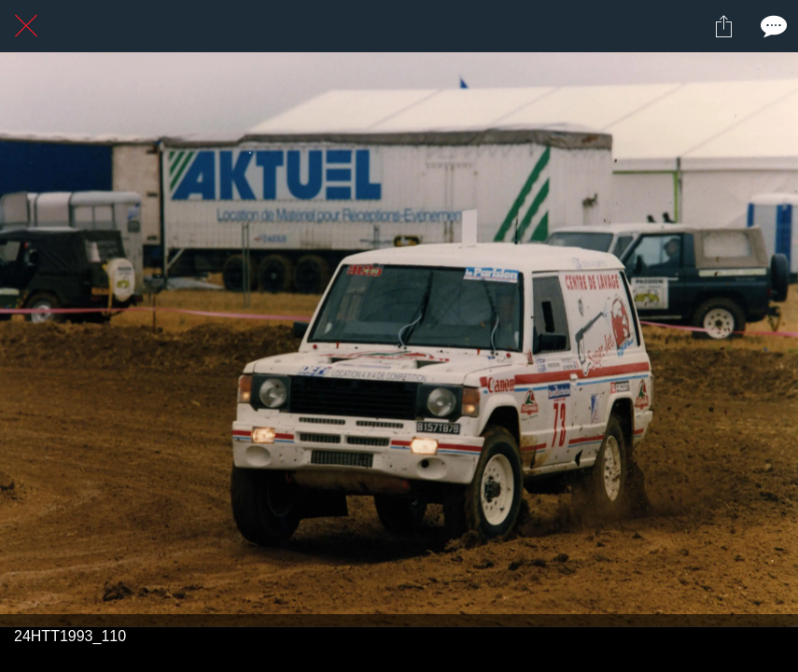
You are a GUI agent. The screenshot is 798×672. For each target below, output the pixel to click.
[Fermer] (26, 26)
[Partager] (723, 26)
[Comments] (772, 26)
